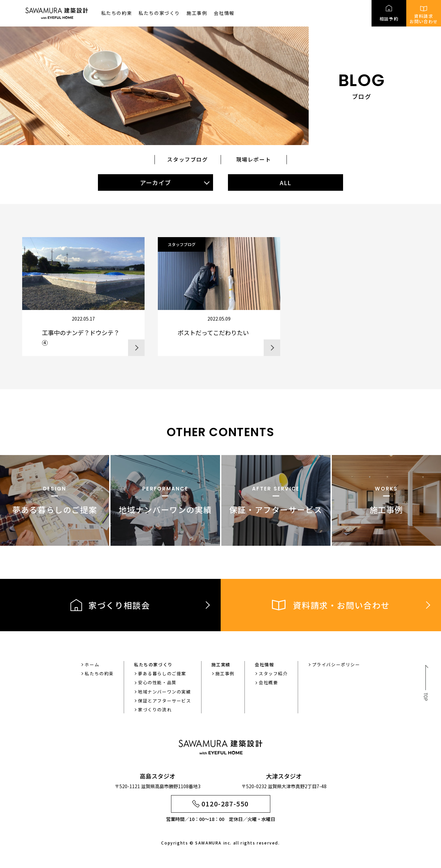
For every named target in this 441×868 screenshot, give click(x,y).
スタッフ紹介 (273, 673)
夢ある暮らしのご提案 (162, 673)
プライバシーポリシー (336, 664)
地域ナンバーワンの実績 (165, 692)
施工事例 (197, 13)
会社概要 (268, 682)
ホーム (92, 664)
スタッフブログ (187, 159)
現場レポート (254, 159)
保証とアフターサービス (165, 701)
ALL (286, 182)
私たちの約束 (117, 13)
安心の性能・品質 (157, 682)
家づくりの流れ (155, 710)
